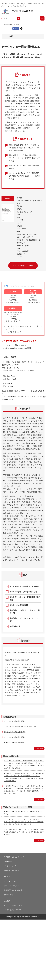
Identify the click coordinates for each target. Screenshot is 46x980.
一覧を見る (40, 748)
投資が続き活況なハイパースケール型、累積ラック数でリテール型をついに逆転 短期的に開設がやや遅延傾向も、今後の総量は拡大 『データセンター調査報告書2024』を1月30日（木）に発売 (24, 790)
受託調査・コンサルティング (14, 857)
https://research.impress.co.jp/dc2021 (16, 348)
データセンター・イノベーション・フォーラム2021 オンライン (24, 813)
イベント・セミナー (11, 866)
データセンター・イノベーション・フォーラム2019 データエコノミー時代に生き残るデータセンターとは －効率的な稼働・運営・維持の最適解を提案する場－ (24, 822)
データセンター (18, 25)
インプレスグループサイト (13, 905)
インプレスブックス (14, 332)
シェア (15, 29)
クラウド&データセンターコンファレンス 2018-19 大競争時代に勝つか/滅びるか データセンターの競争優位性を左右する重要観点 (24, 832)
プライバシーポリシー (12, 886)
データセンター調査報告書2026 (15, 721)
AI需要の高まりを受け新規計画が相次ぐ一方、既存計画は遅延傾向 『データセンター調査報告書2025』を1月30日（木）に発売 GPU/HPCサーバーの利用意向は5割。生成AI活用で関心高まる (24, 777)
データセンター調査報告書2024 (15, 737)
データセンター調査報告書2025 (15, 732)
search (18, 18)
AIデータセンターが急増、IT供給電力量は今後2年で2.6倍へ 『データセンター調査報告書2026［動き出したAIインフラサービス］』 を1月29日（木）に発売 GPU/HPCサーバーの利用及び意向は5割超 (24, 764)
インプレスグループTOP (12, 910)
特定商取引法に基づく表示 (13, 890)
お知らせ (7, 877)
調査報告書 (9, 25)
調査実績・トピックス (12, 871)
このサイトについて (11, 881)
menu (42, 18)
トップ (3, 25)
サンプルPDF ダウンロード (23, 266)
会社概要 (7, 901)
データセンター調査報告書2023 (15, 743)
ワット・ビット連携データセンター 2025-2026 (20, 726)
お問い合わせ (9, 895)
